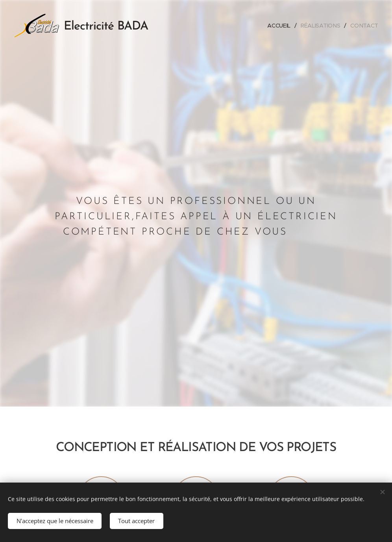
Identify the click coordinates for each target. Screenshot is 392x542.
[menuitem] (280, 26)
